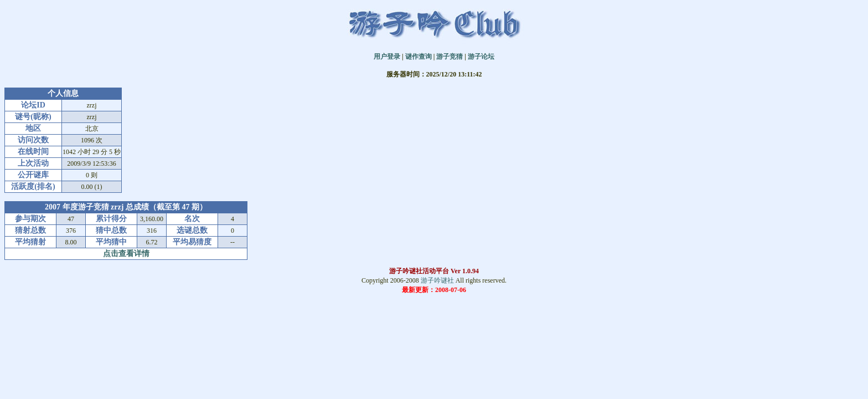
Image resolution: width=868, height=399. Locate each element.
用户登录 (387, 57)
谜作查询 (418, 57)
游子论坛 (481, 57)
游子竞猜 (449, 57)
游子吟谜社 (437, 280)
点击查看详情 (126, 254)
